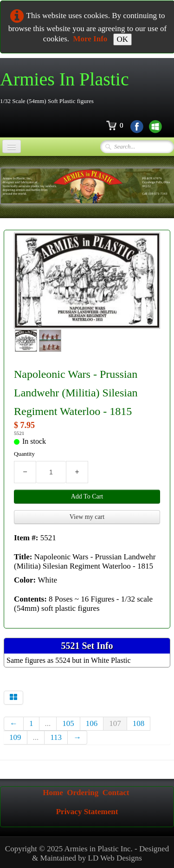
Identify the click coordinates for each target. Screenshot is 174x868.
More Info (90, 39)
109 (15, 737)
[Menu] (12, 146)
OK (123, 39)
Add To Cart (87, 496)
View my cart (87, 517)
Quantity (24, 454)
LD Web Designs (115, 858)
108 (139, 723)
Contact (116, 793)
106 (92, 723)
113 (56, 737)
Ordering (83, 793)
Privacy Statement (87, 812)
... (48, 723)
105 (68, 723)
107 (115, 723)
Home (53, 793)
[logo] (68, 87)
